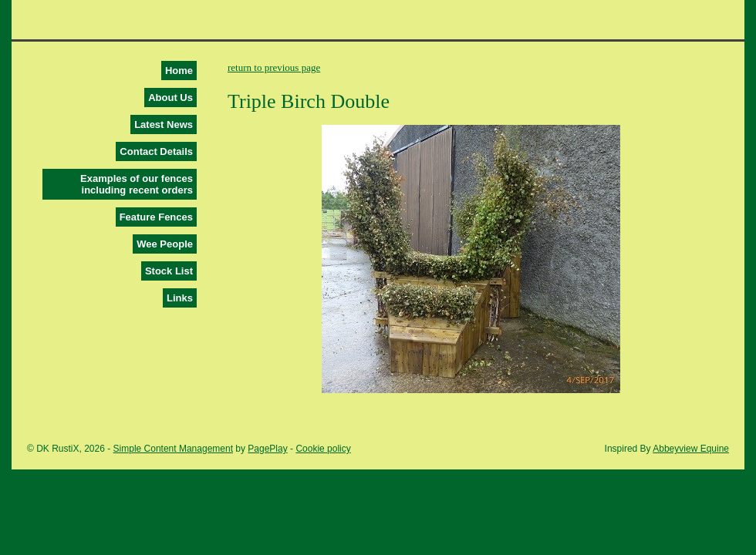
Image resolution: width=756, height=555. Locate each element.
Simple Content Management (173, 449)
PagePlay (267, 449)
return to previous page (274, 67)
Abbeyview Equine (691, 449)
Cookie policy (323, 449)
